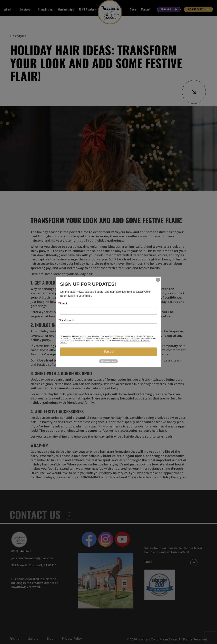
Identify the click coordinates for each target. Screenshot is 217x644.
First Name (67, 320)
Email (63, 303)
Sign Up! (108, 352)
